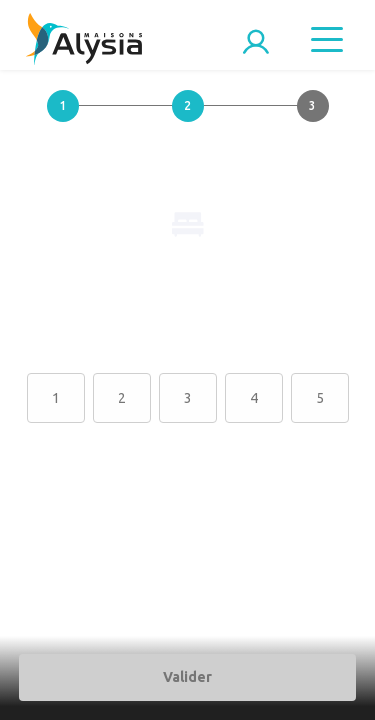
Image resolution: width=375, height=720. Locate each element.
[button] (62, 122)
